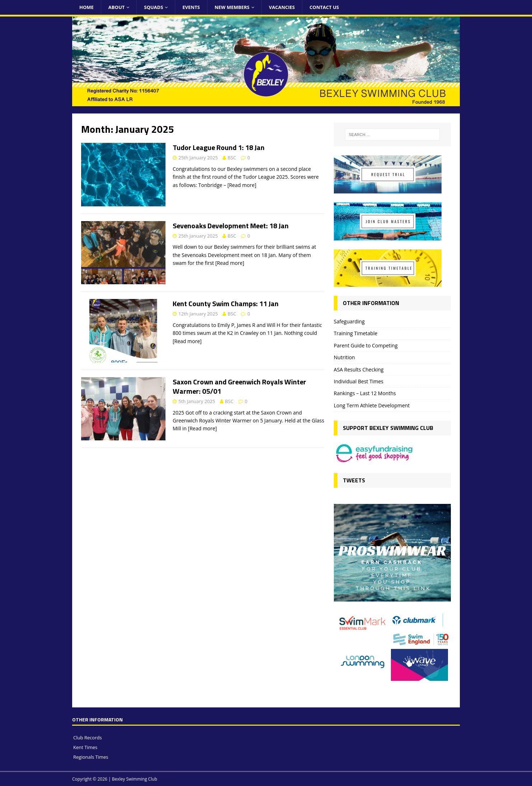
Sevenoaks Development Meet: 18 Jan (231, 226)
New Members (232, 7)
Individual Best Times (359, 381)
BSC (232, 158)
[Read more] (242, 185)
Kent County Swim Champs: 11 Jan (226, 303)
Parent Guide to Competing (366, 345)
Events (191, 7)
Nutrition (344, 357)
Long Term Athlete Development (372, 405)
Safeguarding (349, 321)
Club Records (88, 738)
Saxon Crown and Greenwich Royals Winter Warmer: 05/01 (239, 386)
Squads (153, 7)
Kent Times (85, 747)
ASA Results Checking (359, 369)
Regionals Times (91, 757)
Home (87, 7)
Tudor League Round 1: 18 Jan (219, 147)
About (116, 7)
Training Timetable (356, 333)
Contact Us (324, 7)
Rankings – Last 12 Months (365, 393)
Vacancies (282, 7)
